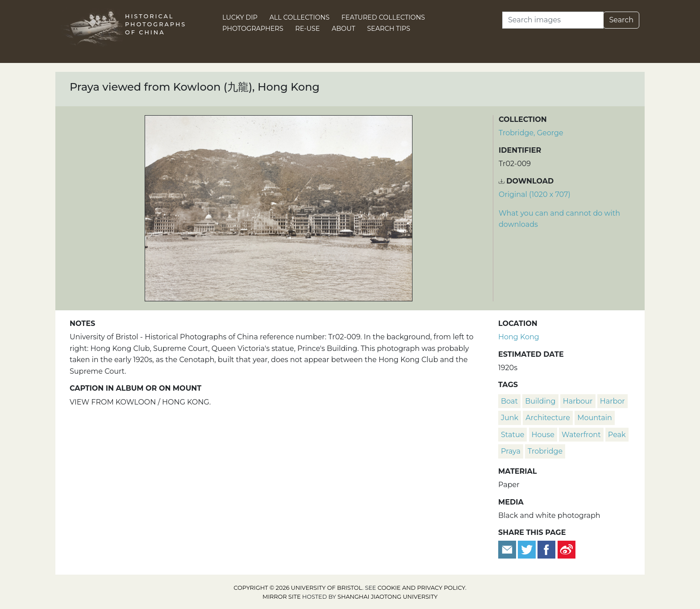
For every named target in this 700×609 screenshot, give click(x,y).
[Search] (553, 20)
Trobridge (545, 451)
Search (621, 20)
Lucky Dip (240, 17)
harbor (612, 401)
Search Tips (389, 29)
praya (511, 451)
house (543, 435)
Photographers (253, 29)
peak (617, 435)
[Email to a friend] (508, 549)
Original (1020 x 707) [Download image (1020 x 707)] (535, 194)
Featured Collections (383, 17)
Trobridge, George (531, 133)
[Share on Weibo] (567, 549)
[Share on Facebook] (546, 549)
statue (512, 435)
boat (509, 401)
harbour (578, 401)
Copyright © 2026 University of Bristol (298, 588)
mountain (595, 418)
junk (510, 418)
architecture (548, 418)
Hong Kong (519, 337)
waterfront (581, 435)
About (344, 29)
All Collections (300, 17)
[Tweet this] (528, 549)
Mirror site (282, 597)
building (540, 401)
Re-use (307, 29)
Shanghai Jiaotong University (387, 597)
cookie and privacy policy (421, 588)
